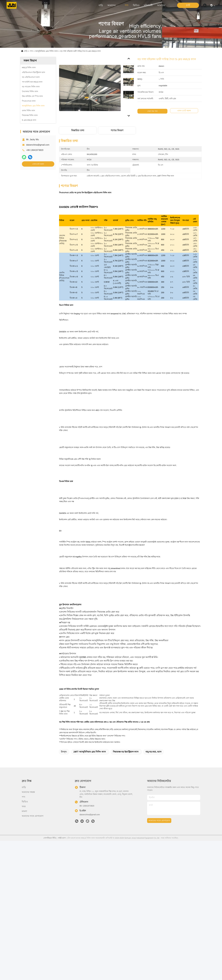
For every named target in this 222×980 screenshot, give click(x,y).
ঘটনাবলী (148, 5)
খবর (24, 946)
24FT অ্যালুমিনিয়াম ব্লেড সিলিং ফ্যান (90, 891)
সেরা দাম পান (155, 111)
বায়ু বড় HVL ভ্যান (153, 891)
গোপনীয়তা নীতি (50, 977)
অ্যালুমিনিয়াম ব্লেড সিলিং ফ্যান (46, 51)
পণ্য (127, 5)
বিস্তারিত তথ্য (78, 130)
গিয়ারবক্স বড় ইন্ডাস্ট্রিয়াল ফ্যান (126, 891)
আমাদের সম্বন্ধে (114, 5)
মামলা (24, 950)
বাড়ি (101, 5)
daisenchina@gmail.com (38, 145)
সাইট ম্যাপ (62, 977)
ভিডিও (136, 5)
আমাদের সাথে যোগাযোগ (163, 5)
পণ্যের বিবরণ (117, 130)
